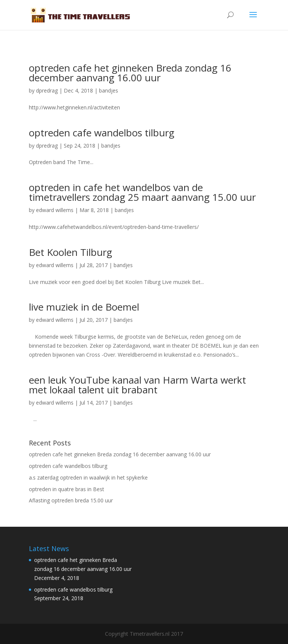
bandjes (109, 90)
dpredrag (47, 90)
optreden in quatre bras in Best (67, 489)
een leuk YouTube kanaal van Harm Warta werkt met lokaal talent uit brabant (137, 385)
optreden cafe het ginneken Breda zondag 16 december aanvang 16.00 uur (130, 73)
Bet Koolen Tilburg (70, 252)
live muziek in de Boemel (84, 307)
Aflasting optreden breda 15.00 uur (71, 500)
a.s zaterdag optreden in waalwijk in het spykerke (88, 477)
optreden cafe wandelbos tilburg (102, 133)
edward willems (55, 210)
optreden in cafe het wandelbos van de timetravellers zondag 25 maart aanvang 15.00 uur (142, 192)
